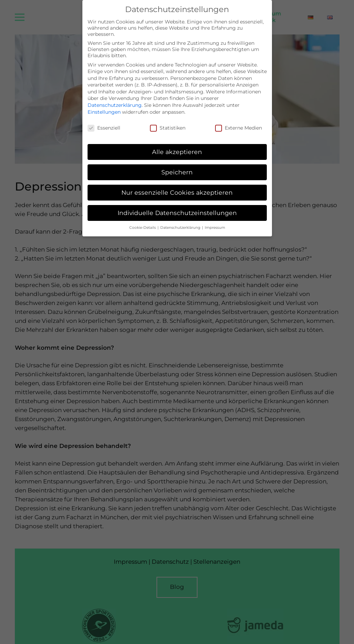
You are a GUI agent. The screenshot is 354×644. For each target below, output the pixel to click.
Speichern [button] (177, 167)
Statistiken (168, 123)
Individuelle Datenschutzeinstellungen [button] (177, 208)
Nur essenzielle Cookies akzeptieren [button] (177, 188)
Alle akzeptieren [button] (177, 147)
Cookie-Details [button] (143, 223)
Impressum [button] (215, 223)
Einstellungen (104, 107)
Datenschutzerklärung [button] (181, 223)
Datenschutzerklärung (115, 100)
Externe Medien (239, 123)
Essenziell (104, 123)
